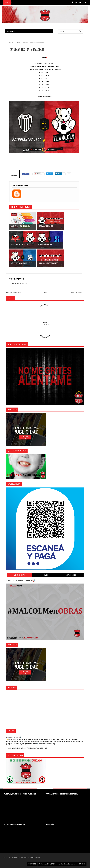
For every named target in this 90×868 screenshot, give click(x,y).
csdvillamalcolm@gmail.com (67, 864)
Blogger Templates (35, 857)
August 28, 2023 (42, 748)
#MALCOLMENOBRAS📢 (21, 581)
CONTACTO (32, 864)
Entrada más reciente (14, 293)
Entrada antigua (77, 293)
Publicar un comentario (20, 283)
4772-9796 (82, 864)
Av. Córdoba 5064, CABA (47, 864)
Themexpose (15, 857)
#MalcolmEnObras (13, 737)
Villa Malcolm (45, 324)
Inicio (46, 293)
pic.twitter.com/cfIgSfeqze (48, 744)
